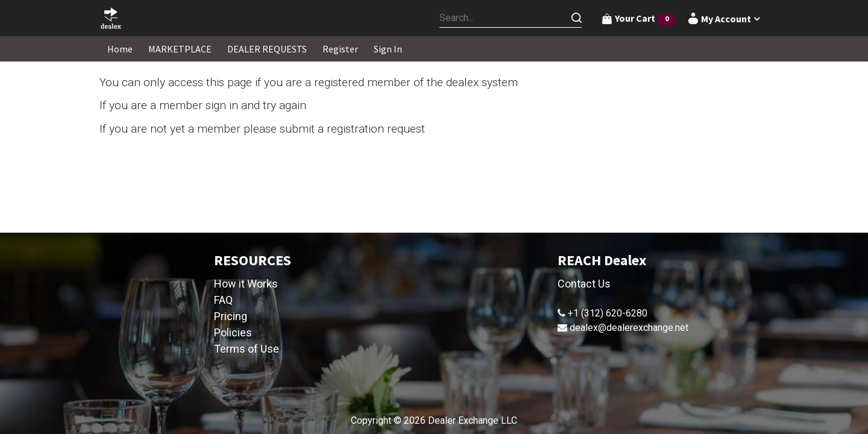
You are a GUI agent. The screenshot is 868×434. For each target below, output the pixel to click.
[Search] (576, 18)
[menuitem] (120, 49)
